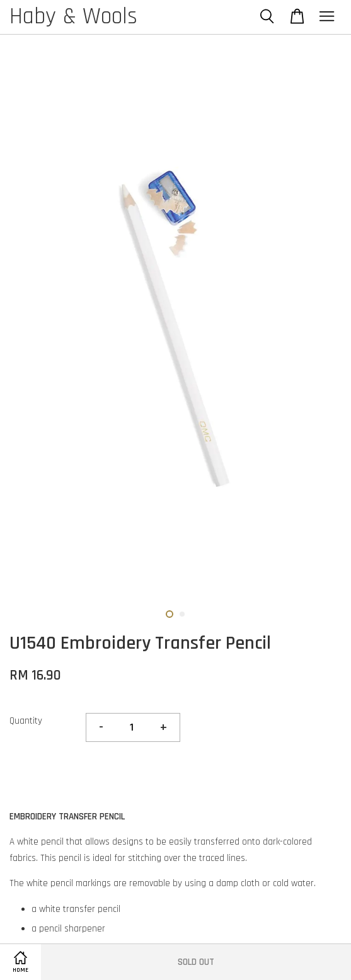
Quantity (26, 721)
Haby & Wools (73, 17)
